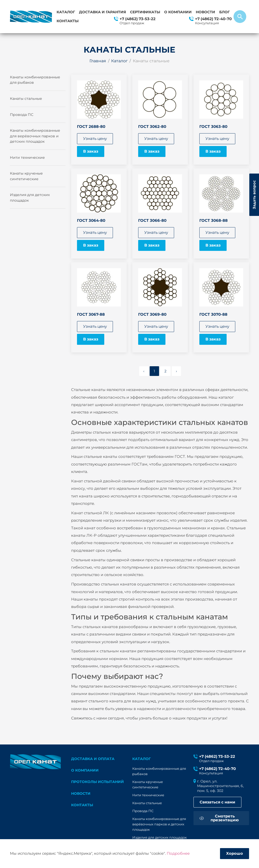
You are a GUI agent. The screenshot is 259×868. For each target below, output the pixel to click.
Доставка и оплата (93, 759)
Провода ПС (22, 115)
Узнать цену (95, 139)
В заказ (91, 151)
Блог (224, 12)
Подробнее (178, 853)
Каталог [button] (66, 12)
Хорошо (235, 853)
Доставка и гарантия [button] (102, 12)
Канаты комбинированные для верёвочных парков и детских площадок (35, 136)
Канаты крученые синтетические (26, 176)
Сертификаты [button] (145, 12)
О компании (178, 12)
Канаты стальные (26, 99)
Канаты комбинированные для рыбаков (35, 80)
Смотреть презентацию (225, 818)
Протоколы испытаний (98, 782)
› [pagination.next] (176, 371)
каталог (141, 759)
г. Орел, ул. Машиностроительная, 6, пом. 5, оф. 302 (220, 786)
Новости (205, 12)
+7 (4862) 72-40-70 (213, 19)
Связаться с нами (217, 802)
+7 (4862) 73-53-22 (138, 19)
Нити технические (27, 157)
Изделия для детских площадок (30, 198)
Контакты (68, 21)
